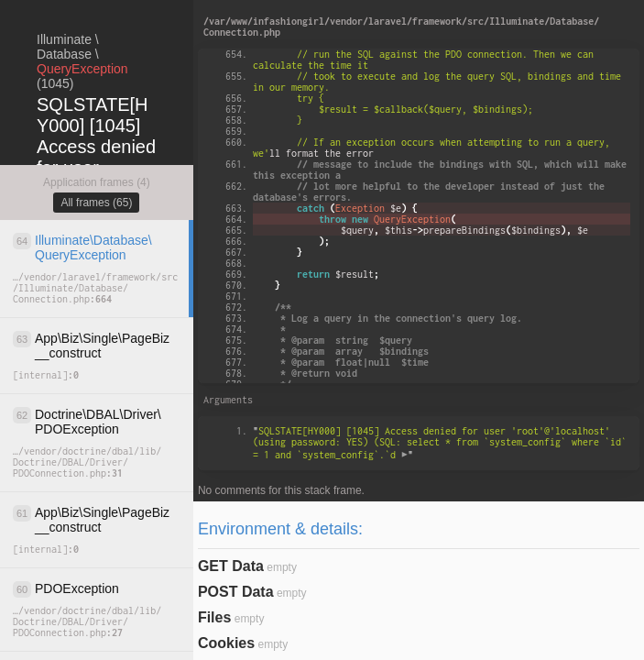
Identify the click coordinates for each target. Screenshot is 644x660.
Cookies (226, 643)
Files (214, 617)
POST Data (236, 592)
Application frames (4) (97, 182)
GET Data (231, 566)
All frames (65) (96, 203)
